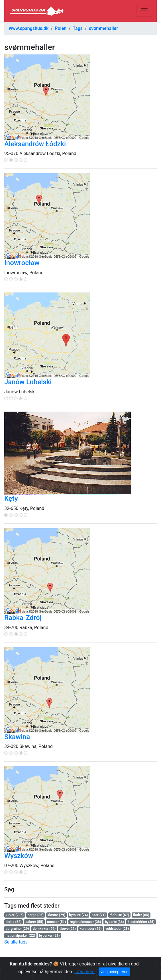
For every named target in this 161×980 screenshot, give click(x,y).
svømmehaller (103, 28)
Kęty (11, 499)
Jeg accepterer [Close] (114, 972)
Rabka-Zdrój (23, 618)
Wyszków (19, 856)
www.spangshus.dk (29, 28)
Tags (78, 28)
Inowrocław (22, 263)
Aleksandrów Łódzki (35, 144)
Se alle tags (16, 942)
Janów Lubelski (28, 382)
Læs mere (84, 972)
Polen (61, 28)
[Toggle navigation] (144, 11)
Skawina (17, 737)
